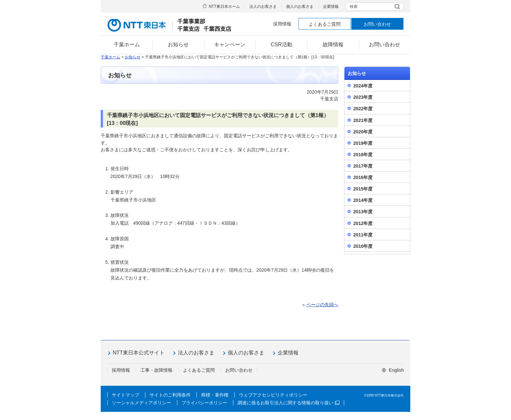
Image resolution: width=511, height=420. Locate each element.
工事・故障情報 (156, 370)
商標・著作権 (215, 395)
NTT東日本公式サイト (139, 353)
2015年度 (363, 189)
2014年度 (363, 200)
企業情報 (331, 7)
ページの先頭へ (322, 305)
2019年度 (363, 143)
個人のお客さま (300, 7)
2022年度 (363, 109)
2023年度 (363, 97)
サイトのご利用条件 (170, 395)
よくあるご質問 (325, 24)
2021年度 (363, 120)
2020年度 (363, 132)
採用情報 (282, 24)
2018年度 (363, 155)
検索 (354, 7)
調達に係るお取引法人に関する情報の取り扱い (289, 403)
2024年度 (363, 86)
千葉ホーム (110, 57)
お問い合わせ (377, 24)
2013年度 (363, 212)
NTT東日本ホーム (224, 7)
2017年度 (363, 166)
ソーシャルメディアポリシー (141, 403)
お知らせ (133, 57)
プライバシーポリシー (204, 403)
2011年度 (363, 235)
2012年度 (363, 223)
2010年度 (363, 246)
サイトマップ (125, 395)
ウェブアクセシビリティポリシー (273, 395)
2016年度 (363, 177)
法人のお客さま (263, 7)
